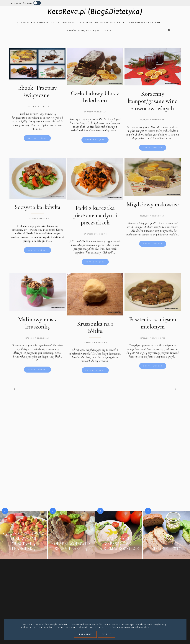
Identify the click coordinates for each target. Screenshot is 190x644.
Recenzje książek (108, 23)
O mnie (107, 31)
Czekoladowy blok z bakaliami (95, 97)
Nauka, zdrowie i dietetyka (72, 23)
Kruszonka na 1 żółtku (95, 330)
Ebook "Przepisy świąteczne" (37, 91)
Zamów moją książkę (83, 31)
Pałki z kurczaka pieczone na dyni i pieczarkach (95, 218)
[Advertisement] (95, 432)
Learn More (85, 634)
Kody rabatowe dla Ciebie (142, 23)
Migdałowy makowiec (153, 207)
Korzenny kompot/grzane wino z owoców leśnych (153, 101)
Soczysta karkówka (38, 210)
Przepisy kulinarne (33, 23)
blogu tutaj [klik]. (52, 359)
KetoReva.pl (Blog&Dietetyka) (95, 12)
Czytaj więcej (37, 138)
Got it (107, 634)
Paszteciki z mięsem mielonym (153, 326)
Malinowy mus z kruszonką (38, 326)
